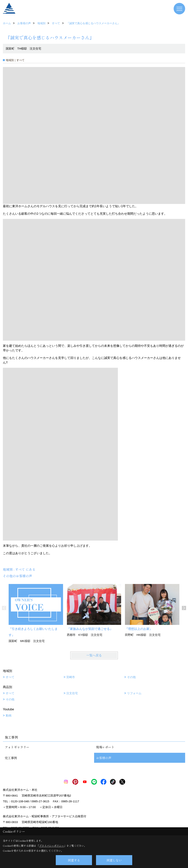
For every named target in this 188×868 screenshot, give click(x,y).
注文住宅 (72, 693)
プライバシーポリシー (52, 846)
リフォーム (134, 693)
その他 (131, 677)
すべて (10, 677)
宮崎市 (71, 677)
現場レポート (105, 747)
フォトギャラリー (17, 747)
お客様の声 (104, 758)
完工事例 (11, 758)
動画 (9, 715)
